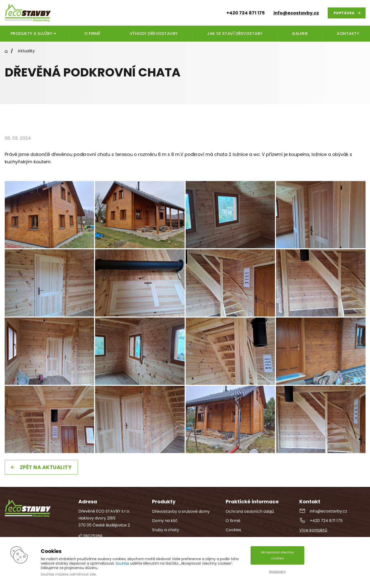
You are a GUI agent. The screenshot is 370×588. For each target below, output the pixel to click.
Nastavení (277, 572)
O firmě (92, 33)
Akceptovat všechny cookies (277, 555)
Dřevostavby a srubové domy (181, 511)
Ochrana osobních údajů (250, 511)
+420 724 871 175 (326, 521)
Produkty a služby (32, 33)
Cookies (233, 530)
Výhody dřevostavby (154, 33)
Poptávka (344, 13)
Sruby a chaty (166, 530)
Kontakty (348, 33)
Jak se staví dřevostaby (235, 33)
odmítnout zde (83, 574)
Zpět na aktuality (46, 467)
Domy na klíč (165, 521)
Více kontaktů (313, 530)
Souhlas (122, 563)
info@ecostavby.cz (296, 13)
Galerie (300, 33)
